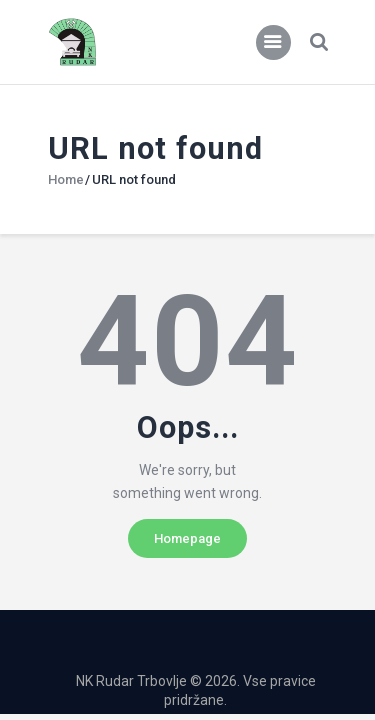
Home (66, 179)
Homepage (187, 538)
